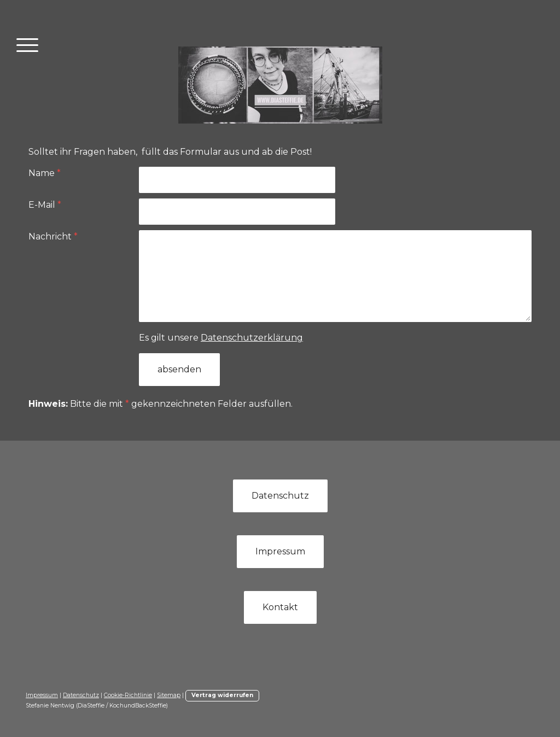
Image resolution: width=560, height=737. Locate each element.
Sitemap (169, 695)
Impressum (280, 551)
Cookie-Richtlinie (128, 695)
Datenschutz (280, 496)
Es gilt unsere (221, 338)
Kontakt (280, 607)
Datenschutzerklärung (252, 338)
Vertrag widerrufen (222, 695)
